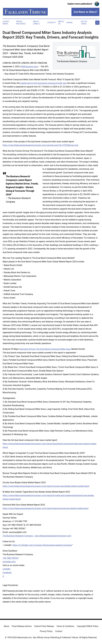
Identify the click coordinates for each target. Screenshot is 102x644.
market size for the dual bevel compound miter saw (43, 83)
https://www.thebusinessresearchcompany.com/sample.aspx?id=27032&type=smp (40, 145)
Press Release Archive (22, 626)
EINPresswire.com (29, 67)
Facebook (7, 573)
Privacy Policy (46, 631)
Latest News (6, 23)
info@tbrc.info (9, 562)
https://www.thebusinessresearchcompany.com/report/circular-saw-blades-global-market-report (46, 486)
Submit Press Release (44, 626)
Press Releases (21, 23)
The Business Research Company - (18, 536)
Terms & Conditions (65, 626)
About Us (61, 23)
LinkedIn (6, 569)
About (6, 626)
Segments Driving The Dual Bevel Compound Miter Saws (45, 349)
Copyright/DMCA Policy (88, 626)
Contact (52, 23)
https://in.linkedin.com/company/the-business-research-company (42, 545)
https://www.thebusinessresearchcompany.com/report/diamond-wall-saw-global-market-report (46, 508)
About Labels (36, 23)
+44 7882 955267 (11, 558)
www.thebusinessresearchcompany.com (53, 536)
